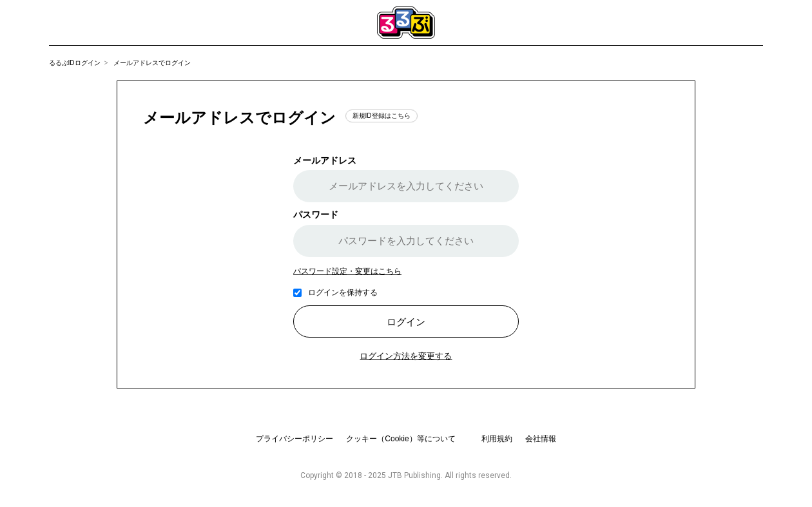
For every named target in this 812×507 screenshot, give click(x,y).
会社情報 (541, 439)
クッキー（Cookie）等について (401, 439)
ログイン (406, 322)
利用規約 (497, 439)
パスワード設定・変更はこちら (347, 271)
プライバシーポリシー (295, 439)
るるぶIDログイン (75, 63)
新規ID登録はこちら (382, 116)
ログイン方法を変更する (406, 356)
